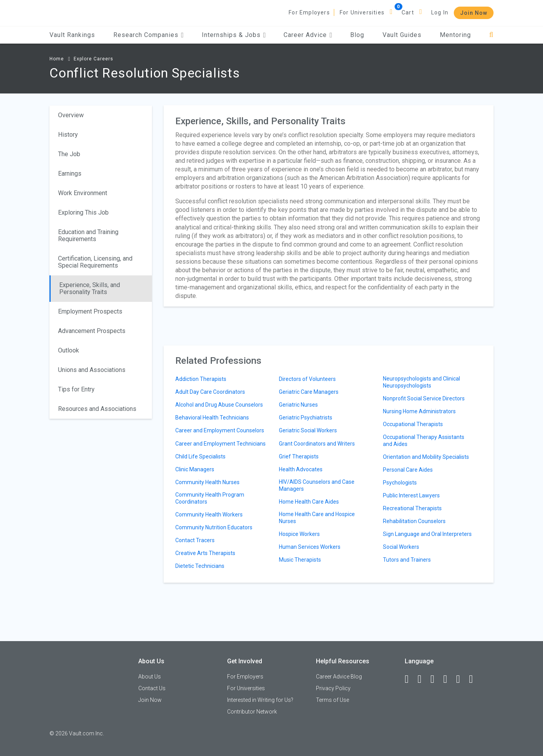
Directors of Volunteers (307, 379)
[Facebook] (410, 679)
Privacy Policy (333, 688)
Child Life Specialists (200, 456)
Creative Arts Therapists (205, 553)
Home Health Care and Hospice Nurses (317, 518)
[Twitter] (436, 679)
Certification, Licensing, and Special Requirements (95, 262)
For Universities (362, 12)
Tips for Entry (76, 389)
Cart (408, 12)
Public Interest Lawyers (411, 495)
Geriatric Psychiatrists (306, 418)
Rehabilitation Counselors (414, 521)
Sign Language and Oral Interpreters (427, 534)
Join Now (474, 13)
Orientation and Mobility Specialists (426, 457)
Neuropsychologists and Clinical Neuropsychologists (421, 382)
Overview (71, 115)
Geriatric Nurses (298, 405)
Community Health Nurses (207, 482)
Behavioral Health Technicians (212, 418)
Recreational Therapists (412, 508)
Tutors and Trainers (407, 560)
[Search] (491, 35)
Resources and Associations (97, 409)
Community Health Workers (209, 515)
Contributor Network (252, 712)
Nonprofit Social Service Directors (424, 398)
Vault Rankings (72, 35)
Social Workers (401, 547)
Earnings (70, 174)
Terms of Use (332, 700)
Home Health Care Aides (309, 502)
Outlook (69, 350)
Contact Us (152, 688)
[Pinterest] (462, 679)
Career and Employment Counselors (220, 430)
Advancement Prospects (92, 331)
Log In (440, 12)
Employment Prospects (90, 311)
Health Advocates (301, 469)
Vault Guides (402, 35)
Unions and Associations (92, 370)
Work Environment (83, 193)
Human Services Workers (310, 547)
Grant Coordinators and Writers (317, 444)
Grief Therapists (299, 456)
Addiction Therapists (201, 379)
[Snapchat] (474, 679)
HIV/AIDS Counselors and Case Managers (317, 485)
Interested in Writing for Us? (260, 700)
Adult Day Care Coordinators (210, 392)
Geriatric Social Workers (308, 430)
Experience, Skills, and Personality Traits (90, 288)
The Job (69, 154)
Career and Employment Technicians (220, 444)
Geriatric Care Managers (309, 392)
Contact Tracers (195, 540)
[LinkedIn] (423, 679)
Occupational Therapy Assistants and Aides (424, 441)
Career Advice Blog (339, 677)
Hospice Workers (299, 534)
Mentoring (455, 35)
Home (57, 59)
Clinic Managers (195, 469)
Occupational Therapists (413, 424)
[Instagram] (449, 679)
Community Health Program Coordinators (210, 498)
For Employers (309, 12)
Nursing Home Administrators (419, 411)
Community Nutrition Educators (214, 527)
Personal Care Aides (408, 470)
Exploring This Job (83, 212)
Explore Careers (93, 59)
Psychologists (400, 483)
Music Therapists (300, 560)
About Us (150, 677)
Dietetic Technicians (200, 566)
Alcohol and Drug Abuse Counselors (219, 405)
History (68, 135)
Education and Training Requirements (88, 235)
